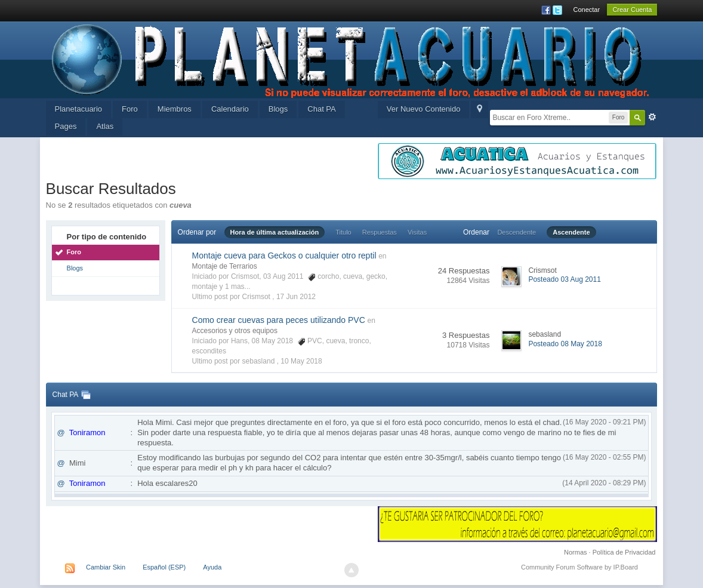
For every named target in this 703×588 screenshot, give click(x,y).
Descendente (517, 232)
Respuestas (380, 232)
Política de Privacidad (624, 552)
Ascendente (571, 232)
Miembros (175, 109)
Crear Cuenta (632, 10)
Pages (66, 126)
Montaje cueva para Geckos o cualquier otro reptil (284, 255)
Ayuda (212, 567)
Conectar (587, 10)
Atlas (105, 126)
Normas (576, 552)
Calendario (230, 109)
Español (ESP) (164, 567)
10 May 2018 (301, 361)
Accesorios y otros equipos (235, 331)
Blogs (278, 109)
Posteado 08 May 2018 (565, 344)
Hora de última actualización (275, 232)
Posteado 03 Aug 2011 (564, 279)
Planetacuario (79, 109)
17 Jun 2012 (296, 297)
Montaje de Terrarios (225, 266)
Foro (130, 109)
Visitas (417, 232)
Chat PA (321, 109)
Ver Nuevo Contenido (424, 109)
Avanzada (652, 117)
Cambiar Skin (106, 567)
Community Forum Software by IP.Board (579, 567)
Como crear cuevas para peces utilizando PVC (279, 320)
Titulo (343, 232)
